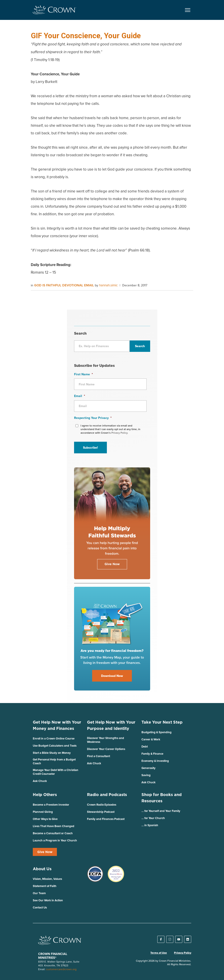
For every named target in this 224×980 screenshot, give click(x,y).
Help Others (45, 795)
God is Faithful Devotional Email (64, 285)
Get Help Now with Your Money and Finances (57, 725)
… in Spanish (150, 825)
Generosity (148, 768)
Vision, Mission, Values (47, 879)
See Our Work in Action (48, 900)
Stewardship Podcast (101, 812)
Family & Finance (152, 754)
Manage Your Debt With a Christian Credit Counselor (56, 772)
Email (80, 396)
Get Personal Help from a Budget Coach (54, 761)
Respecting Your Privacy (93, 418)
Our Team (39, 893)
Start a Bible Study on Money (52, 753)
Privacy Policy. (120, 433)
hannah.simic (108, 285)
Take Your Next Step (162, 722)
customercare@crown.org (61, 969)
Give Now (45, 852)
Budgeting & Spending (157, 732)
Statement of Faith (45, 886)
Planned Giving (43, 812)
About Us (42, 869)
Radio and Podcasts (107, 795)
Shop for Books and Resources (162, 798)
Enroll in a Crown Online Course (54, 738)
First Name (83, 374)
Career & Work (151, 739)
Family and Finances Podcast (106, 819)
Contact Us (40, 907)
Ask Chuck (40, 781)
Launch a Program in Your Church (55, 840)
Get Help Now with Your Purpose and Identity (111, 725)
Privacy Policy (183, 953)
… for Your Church (153, 818)
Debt (145, 747)
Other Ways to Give (45, 819)
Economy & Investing (155, 761)
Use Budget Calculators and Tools (55, 746)
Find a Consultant (99, 756)
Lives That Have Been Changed (54, 826)
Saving (146, 775)
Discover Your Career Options (106, 749)
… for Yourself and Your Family (161, 811)
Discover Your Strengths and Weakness (106, 740)
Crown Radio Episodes (102, 805)
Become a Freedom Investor (51, 805)
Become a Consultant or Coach (53, 833)
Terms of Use (159, 953)
